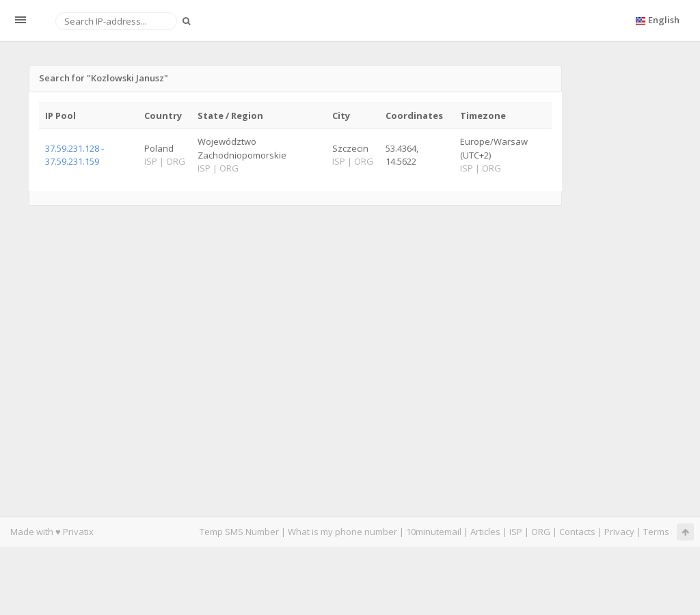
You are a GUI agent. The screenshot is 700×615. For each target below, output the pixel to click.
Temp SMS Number (239, 532)
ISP (516, 532)
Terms (656, 532)
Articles (485, 532)
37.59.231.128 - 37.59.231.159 (75, 155)
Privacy (619, 532)
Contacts (577, 532)
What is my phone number (342, 532)
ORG (541, 532)
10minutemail (434, 532)
